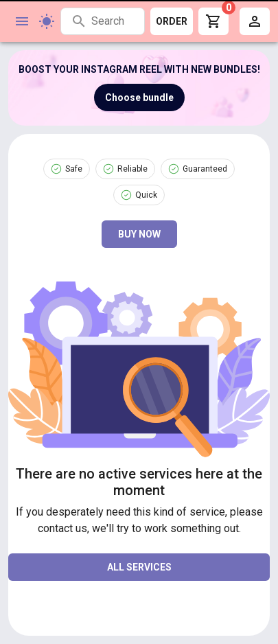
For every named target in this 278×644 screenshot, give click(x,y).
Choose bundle (139, 97)
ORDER (172, 21)
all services (139, 567)
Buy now (139, 234)
